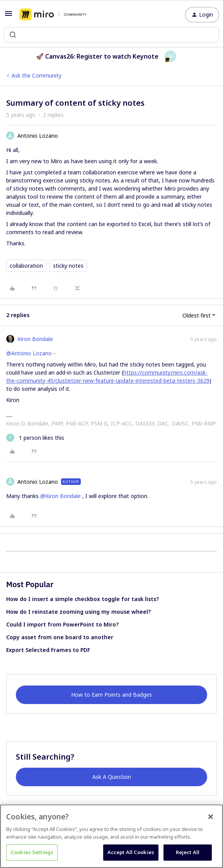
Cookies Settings (32, 852)
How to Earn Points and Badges (111, 695)
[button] (9, 16)
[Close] (211, 817)
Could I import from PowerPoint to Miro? (62, 624)
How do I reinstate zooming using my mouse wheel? (78, 612)
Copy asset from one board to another (60, 637)
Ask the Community (37, 75)
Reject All (188, 852)
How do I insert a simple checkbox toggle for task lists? (83, 599)
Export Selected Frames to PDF (48, 650)
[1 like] (35, 438)
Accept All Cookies (131, 852)
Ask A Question (112, 777)
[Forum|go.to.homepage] (53, 15)
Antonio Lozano (38, 136)
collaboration (26, 266)
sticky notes (68, 266)
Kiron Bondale (35, 339)
